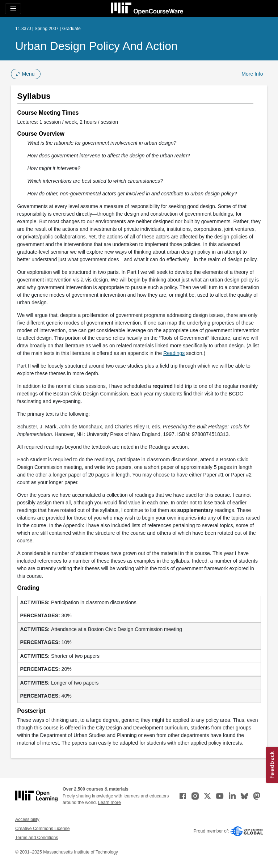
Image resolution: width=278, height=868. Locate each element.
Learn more (109, 803)
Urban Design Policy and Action (96, 46)
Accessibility (27, 820)
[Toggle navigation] (13, 9)
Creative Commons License (42, 829)
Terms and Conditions (37, 838)
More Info (252, 74)
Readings (174, 353)
